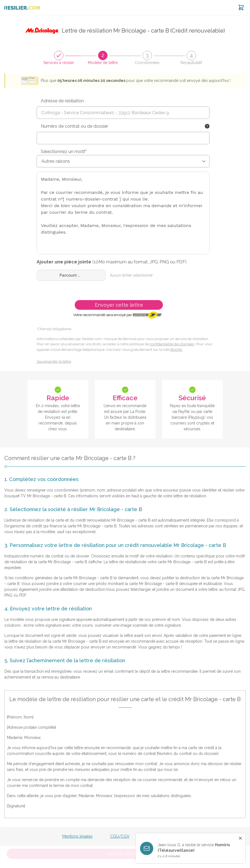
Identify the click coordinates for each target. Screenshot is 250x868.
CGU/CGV (120, 836)
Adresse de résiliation (62, 101)
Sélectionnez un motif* (64, 152)
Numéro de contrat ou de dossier (74, 126)
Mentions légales (77, 836)
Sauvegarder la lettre (54, 361)
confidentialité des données (172, 344)
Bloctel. (177, 350)
